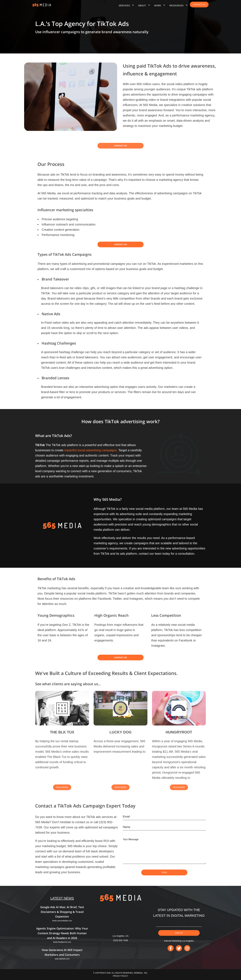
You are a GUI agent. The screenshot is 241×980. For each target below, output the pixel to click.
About (142, 6)
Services (124, 6)
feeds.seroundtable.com (62, 921)
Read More (62, 790)
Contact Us (121, 148)
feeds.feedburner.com (62, 942)
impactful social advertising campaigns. (91, 450)
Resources (176, 6)
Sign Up (179, 933)
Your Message (131, 839)
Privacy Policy (121, 976)
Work (158, 6)
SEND (164, 872)
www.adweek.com (62, 959)
